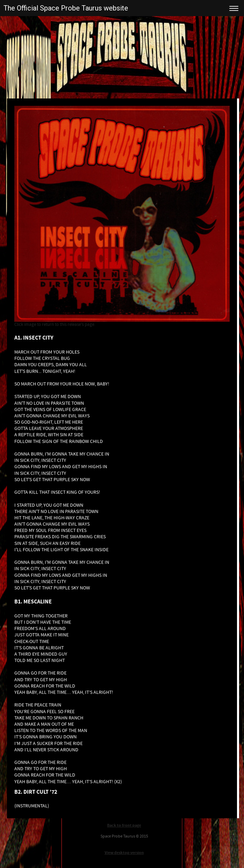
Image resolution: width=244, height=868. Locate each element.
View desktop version (124, 853)
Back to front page (124, 825)
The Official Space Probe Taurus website (66, 8)
